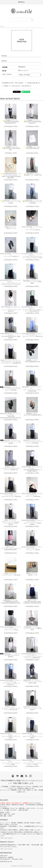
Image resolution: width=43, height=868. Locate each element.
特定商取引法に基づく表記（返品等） (13, 83)
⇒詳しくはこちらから (6, 838)
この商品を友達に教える (33, 83)
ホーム (2, 26)
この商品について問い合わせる (11, 86)
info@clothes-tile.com (6, 862)
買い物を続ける (27, 86)
